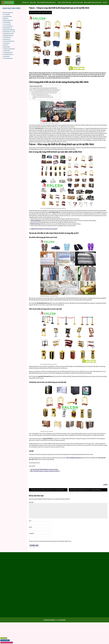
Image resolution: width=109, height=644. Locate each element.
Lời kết (34, 103)
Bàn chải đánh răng (6, 16)
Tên (30, 529)
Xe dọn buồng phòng (7, 58)
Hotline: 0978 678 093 (7, 643)
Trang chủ (25, 2)
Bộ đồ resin (5, 18)
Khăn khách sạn (6, 39)
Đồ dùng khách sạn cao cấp (8, 32)
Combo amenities (6, 24)
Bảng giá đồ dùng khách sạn (93, 2)
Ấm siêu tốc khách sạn (7, 13)
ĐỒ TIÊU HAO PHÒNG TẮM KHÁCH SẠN (40, 17)
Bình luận (31, 510)
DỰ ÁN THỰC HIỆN (78, 2)
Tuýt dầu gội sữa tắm (7, 53)
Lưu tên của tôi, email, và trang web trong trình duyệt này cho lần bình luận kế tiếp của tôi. (50, 549)
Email (31, 535)
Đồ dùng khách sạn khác (7, 34)
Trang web (31, 541)
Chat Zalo (4, 638)
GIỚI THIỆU (33, 2)
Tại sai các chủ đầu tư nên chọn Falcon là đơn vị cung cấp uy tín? (44, 97)
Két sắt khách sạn (6, 37)
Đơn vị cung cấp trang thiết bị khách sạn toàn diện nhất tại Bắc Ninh (45, 96)
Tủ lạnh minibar (5, 51)
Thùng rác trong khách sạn (8, 49)
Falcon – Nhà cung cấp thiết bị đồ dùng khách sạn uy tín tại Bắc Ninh (45, 94)
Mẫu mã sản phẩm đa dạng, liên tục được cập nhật (42, 100)
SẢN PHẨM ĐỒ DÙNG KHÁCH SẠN (46, 2)
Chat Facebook (5, 640)
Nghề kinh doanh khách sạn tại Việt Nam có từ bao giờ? (44, 233)
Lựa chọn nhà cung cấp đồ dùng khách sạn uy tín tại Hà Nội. (44, 474)
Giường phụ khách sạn (7, 35)
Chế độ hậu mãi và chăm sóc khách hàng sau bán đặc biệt (43, 101)
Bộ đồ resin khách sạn (7, 20)
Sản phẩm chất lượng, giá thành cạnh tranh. (40, 98)
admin (106, 490)
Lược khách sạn (5, 43)
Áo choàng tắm (5, 14)
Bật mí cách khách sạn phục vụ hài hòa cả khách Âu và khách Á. (45, 475)
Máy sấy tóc (5, 45)
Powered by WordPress (49, 630)
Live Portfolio (62, 630)
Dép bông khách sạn (7, 28)
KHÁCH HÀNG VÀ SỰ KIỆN (64, 2)
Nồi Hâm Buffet (5, 47)
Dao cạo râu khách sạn (7, 26)
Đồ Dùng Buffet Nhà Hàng (8, 30)
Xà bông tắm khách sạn (7, 54)
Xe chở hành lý (5, 56)
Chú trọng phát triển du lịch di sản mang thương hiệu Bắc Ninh (43, 92)
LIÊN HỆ (105, 2)
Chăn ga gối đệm (6, 22)
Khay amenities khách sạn (8, 41)
